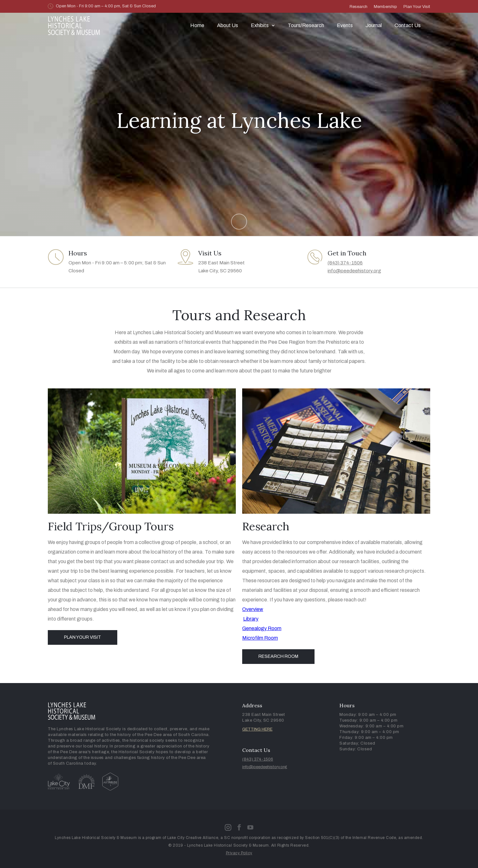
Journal (374, 25)
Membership (385, 7)
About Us (228, 25)
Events (345, 25)
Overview (253, 609)
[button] (263, 26)
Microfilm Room (260, 638)
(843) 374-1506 (345, 263)
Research (358, 7)
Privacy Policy (239, 853)
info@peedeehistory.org (354, 271)
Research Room (278, 656)
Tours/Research (306, 25)
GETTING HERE (257, 729)
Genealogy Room (262, 628)
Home (197, 25)
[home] (74, 26)
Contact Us (408, 25)
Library (251, 619)
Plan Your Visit (417, 7)
